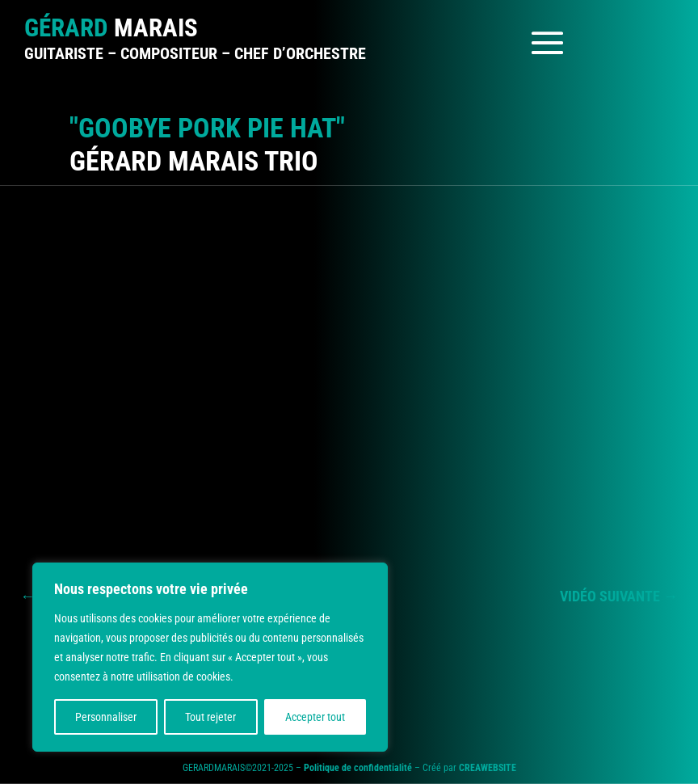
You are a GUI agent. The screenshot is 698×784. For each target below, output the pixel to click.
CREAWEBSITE (488, 768)
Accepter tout (315, 717)
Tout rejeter (210, 717)
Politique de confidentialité (358, 768)
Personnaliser (106, 717)
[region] (210, 657)
